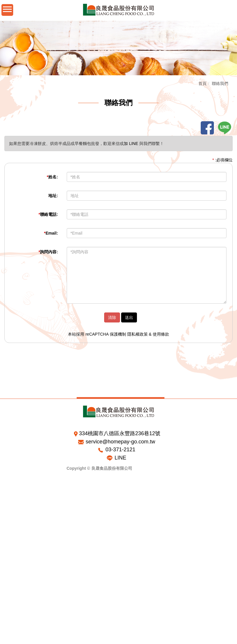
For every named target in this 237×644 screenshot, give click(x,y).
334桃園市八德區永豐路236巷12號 (120, 433)
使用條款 (161, 334)
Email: (51, 233)
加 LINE (132, 144)
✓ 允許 (6, 506)
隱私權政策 (138, 334)
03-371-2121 (120, 450)
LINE (120, 458)
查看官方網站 (30, 547)
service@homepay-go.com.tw (120, 442)
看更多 (8, 547)
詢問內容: (49, 252)
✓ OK (94, 641)
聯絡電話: (49, 214)
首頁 (203, 83)
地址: (54, 196)
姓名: (53, 177)
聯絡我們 (221, 83)
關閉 (4, 495)
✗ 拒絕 (6, 512)
